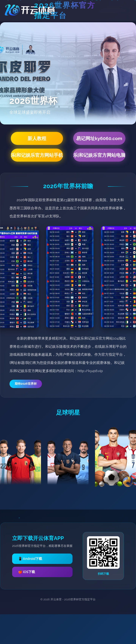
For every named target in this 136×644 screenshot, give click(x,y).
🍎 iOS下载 (27, 572)
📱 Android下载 (30, 559)
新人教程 (37, 138)
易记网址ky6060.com (99, 138)
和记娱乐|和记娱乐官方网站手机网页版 (37, 155)
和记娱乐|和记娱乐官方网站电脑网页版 (99, 155)
